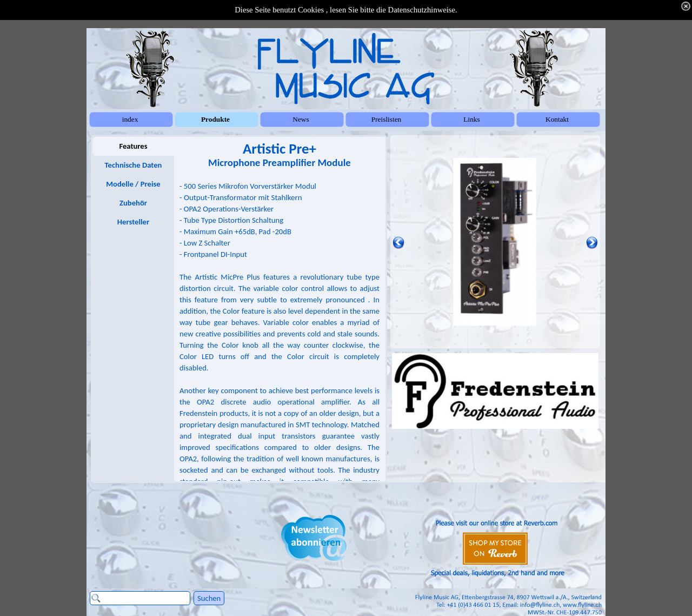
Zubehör (133, 203)
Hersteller (133, 222)
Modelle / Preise (133, 184)
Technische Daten (134, 165)
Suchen (209, 598)
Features (133, 146)
